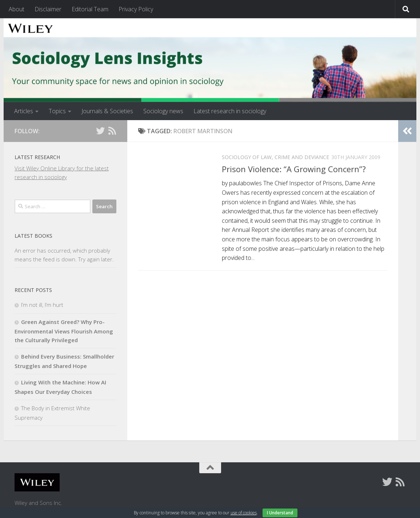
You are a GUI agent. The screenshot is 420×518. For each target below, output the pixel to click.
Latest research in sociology (230, 111)
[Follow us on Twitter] (100, 131)
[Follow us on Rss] (112, 131)
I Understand (280, 513)
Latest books (33, 236)
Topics (57, 111)
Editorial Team (90, 9)
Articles (24, 111)
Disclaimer (48, 9)
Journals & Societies (107, 111)
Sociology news (163, 111)
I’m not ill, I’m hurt (42, 305)
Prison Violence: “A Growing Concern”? (294, 169)
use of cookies (244, 513)
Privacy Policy (136, 9)
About (17, 9)
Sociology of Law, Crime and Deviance (275, 157)
